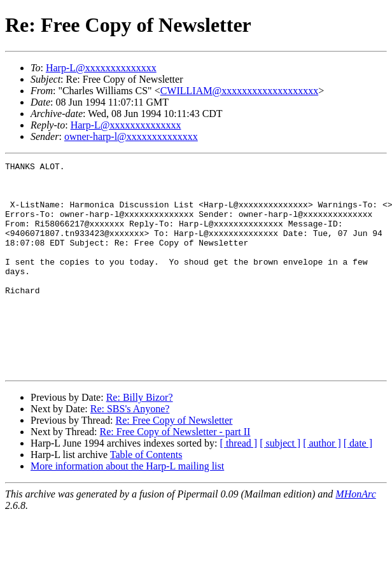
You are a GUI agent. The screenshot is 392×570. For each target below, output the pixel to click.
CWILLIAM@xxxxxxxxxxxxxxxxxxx (240, 91)
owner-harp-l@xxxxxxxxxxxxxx (131, 136)
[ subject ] (280, 485)
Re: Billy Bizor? (140, 439)
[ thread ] (239, 485)
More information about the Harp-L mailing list (127, 508)
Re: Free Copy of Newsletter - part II (175, 474)
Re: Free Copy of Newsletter (174, 462)
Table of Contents (146, 497)
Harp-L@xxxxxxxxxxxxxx (101, 68)
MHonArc (355, 536)
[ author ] (322, 485)
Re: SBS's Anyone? (130, 451)
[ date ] (358, 485)
